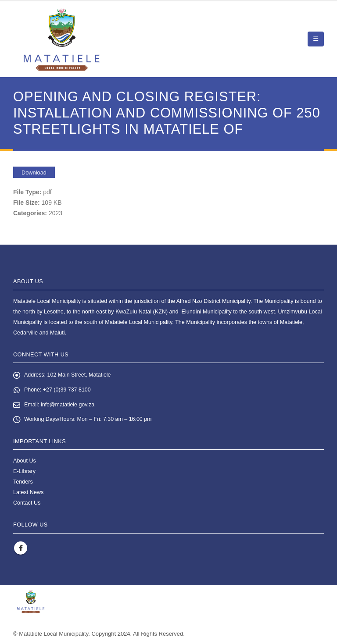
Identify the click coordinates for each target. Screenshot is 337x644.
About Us (25, 462)
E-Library (24, 472)
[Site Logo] (62, 39)
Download (34, 173)
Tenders (23, 483)
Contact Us (27, 504)
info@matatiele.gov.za (68, 405)
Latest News (28, 493)
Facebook (21, 549)
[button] (316, 39)
